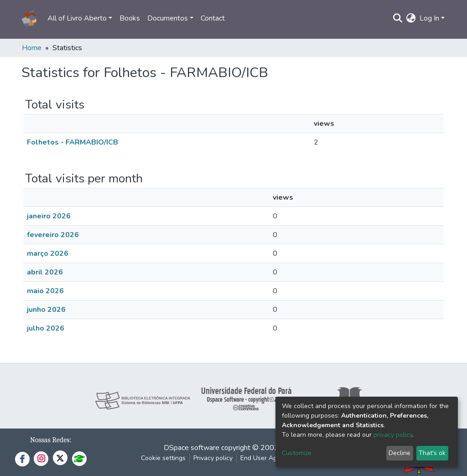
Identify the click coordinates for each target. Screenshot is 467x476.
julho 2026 (46, 328)
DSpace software (192, 448)
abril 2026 (45, 272)
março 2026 (48, 254)
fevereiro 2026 (53, 235)
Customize (297, 453)
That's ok (432, 453)
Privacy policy (213, 458)
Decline (400, 453)
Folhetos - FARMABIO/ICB (73, 142)
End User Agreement (271, 458)
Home (32, 48)
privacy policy (393, 435)
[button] (411, 18)
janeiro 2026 (49, 216)
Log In (429, 18)
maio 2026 (45, 291)
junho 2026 (46, 310)
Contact (213, 18)
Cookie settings (163, 458)
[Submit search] (398, 18)
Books (130, 18)
